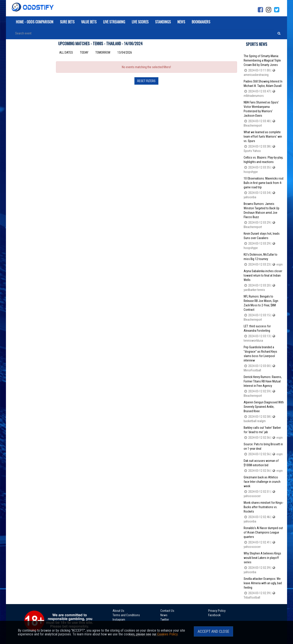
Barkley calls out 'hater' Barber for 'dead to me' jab (264, 433)
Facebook (214, 615)
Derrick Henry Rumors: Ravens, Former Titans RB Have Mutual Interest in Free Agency (264, 387)
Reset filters (146, 81)
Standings (163, 22)
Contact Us (167, 611)
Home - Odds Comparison (35, 22)
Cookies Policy (167, 634)
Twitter (165, 620)
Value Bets (89, 22)
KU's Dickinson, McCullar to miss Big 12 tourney (264, 260)
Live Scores (140, 22)
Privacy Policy (217, 611)
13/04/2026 (125, 52)
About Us (118, 611)
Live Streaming (114, 22)
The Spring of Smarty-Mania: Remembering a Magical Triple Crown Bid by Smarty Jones (264, 66)
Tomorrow (103, 52)
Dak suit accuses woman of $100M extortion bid (264, 466)
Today (84, 52)
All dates (66, 52)
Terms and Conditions (126, 615)
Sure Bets (67, 22)
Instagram (119, 620)
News (181, 22)
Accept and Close (213, 631)
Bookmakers (201, 22)
